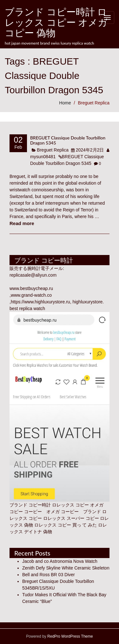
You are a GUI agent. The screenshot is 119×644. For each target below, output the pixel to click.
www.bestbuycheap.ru (31, 288)
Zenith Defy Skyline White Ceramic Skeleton (66, 568)
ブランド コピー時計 (30, 505)
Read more (22, 223)
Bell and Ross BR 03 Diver (49, 575)
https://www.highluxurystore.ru (40, 302)
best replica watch (27, 308)
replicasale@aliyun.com (33, 275)
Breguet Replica (94, 103)
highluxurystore (87, 302)
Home (65, 103)
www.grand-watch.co (31, 295)
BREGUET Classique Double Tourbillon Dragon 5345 (68, 140)
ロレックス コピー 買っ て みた (66, 525)
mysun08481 (43, 157)
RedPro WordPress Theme (70, 636)
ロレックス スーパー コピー (71, 518)
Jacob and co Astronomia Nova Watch (60, 561)
